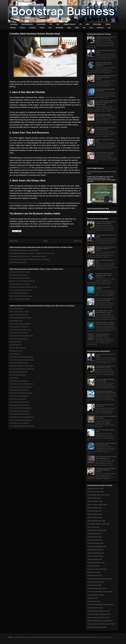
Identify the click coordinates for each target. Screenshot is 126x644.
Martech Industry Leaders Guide (97, 505)
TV (54, 637)
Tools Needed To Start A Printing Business (22, 417)
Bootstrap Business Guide (95, 488)
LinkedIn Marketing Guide (95, 556)
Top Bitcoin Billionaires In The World (20, 284)
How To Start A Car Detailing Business (20, 408)
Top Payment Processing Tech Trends (20, 330)
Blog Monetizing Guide (16, 351)
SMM (86, 637)
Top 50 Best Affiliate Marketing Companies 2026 (105, 380)
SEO (58, 24)
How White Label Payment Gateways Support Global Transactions (104, 64)
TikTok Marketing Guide (95, 559)
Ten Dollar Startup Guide (17, 309)
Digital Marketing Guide (94, 508)
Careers (101, 637)
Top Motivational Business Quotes (19, 405)
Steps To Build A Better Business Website (21, 357)
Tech (50, 28)
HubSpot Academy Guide (95, 608)
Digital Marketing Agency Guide (97, 588)
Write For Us (70, 637)
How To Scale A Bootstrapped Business (21, 420)
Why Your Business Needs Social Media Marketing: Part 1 (106, 457)
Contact (108, 24)
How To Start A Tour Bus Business (19, 423)
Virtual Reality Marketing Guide (97, 530)
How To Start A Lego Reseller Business (21, 387)
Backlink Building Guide (95, 514)
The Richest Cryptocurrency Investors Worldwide (23, 287)
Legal (34, 637)
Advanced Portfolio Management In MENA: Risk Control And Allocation (30, 259)
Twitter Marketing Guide (95, 534)
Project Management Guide (96, 595)
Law (109, 28)
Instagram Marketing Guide (96, 553)
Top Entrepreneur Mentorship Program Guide (101, 624)
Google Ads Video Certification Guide (99, 614)
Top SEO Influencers (15, 345)
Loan (91, 28)
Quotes (63, 637)
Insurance (100, 28)
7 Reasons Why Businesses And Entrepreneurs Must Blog (105, 38)
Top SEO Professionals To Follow (19, 363)
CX (46, 637)
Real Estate (59, 28)
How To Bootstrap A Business (18, 375)
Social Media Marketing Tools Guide (98, 524)
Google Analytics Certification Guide (98, 618)
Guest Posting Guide (94, 601)
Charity (106, 637)
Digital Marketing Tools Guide (96, 521)
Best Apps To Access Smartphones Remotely (22, 281)
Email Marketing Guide (94, 511)
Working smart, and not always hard (24, 203)
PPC (51, 24)
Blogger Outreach (69, 24)
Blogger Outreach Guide (95, 517)
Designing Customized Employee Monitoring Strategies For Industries (106, 77)
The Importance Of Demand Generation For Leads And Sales (105, 392)
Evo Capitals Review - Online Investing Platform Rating (104, 312)
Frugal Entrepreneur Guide (96, 492)
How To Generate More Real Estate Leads (22, 360)
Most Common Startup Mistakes (19, 339)
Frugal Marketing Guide (16, 321)
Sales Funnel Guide (93, 527)
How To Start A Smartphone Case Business (22, 426)
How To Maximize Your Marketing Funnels (21, 336)
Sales (69, 28)
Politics (91, 637)
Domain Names (79, 637)
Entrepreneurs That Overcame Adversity (21, 393)
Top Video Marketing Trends (18, 348)
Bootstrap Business (17, 637)
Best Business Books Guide (96, 582)
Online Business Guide (94, 576)
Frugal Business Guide (94, 585)
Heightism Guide (92, 598)
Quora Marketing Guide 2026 (18, 262)
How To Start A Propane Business (19, 396)
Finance (23, 28)
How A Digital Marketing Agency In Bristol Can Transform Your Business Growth (32, 253)
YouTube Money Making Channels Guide (100, 592)
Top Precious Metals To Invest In (19, 333)
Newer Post (14, 241)
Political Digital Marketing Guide (97, 627)
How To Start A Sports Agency (18, 399)
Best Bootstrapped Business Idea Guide (100, 579)
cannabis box (25, 168)
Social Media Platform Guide (96, 563)
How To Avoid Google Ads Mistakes (20, 299)
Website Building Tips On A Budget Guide (100, 621)
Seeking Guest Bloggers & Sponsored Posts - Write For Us (105, 115)
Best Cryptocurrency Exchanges (19, 275)
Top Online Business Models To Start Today (22, 369)
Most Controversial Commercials (19, 327)
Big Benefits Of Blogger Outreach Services (22, 366)
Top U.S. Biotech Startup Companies (20, 324)
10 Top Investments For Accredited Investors (103, 335)
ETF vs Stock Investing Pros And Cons (21, 290)
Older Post (77, 241)
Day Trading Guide (15, 354)
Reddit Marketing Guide (95, 540)
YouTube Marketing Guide (95, 543)
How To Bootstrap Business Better (19, 414)
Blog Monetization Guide (95, 501)
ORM (87, 24)
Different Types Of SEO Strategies (19, 312)
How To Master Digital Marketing (19, 293)
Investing (32, 28)
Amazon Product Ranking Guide (19, 315)
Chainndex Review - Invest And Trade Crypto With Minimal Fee (105, 323)
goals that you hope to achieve (57, 97)
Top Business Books (15, 342)
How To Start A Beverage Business (19, 402)
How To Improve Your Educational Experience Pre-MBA (106, 444)
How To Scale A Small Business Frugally (21, 296)
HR (84, 28)
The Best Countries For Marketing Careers (22, 384)
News (38, 637)
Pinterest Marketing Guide (95, 550)
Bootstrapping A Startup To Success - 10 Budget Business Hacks (28, 256)
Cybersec (96, 637)
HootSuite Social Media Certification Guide (100, 605)
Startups (13, 28)
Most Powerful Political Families (19, 381)
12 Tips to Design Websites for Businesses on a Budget (105, 300)
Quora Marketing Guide (94, 537)
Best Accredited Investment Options (20, 278)
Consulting (14, 24)
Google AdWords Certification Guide (98, 611)
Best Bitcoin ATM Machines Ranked (20, 272)
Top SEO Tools (14, 378)
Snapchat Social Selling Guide (97, 547)
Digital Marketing (27, 24)
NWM (42, 637)
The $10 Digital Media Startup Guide (98, 495)
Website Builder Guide (94, 498)
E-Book (58, 637)
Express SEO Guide (93, 566)
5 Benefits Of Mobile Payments (105, 153)
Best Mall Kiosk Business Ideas (18, 372)
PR (80, 24)
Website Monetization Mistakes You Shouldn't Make (24, 250)
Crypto (42, 28)
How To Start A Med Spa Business (19, 411)
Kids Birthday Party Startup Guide (19, 390)
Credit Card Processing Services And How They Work (105, 129)
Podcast (50, 637)
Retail (77, 28)
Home (46, 241)
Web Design (97, 24)
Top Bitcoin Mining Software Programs (20, 318)
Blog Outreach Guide (94, 572)
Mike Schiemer (28, 637)
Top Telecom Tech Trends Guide (97, 569)
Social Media (41, 24)
